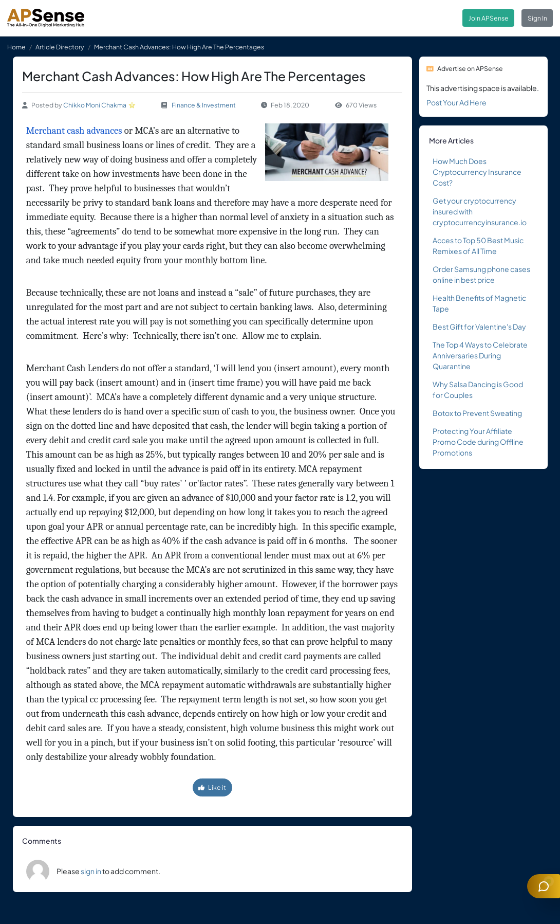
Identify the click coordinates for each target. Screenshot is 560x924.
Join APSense (489, 18)
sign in (91, 871)
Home (16, 47)
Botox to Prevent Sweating (477, 413)
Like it (212, 787)
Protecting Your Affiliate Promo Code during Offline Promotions (478, 442)
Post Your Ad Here (456, 102)
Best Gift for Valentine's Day (479, 327)
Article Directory (60, 47)
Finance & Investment (204, 105)
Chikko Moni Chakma (95, 105)
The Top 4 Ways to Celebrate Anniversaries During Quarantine (480, 355)
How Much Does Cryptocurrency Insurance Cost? (477, 172)
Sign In (537, 18)
